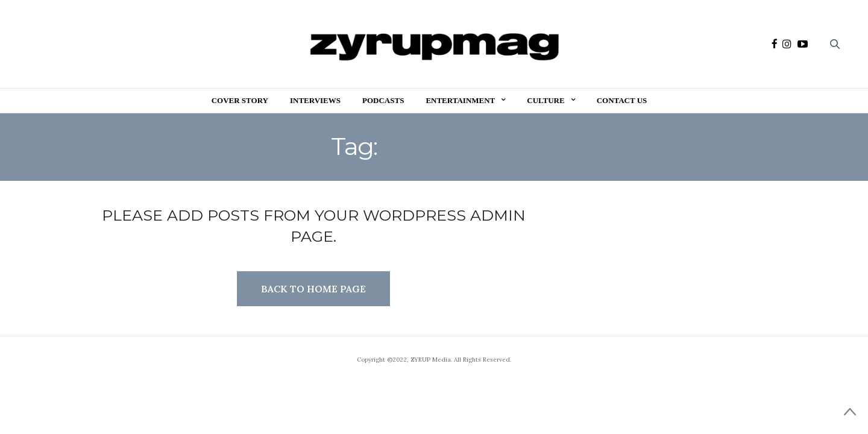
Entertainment (460, 100)
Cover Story (240, 100)
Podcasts (383, 100)
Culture (546, 100)
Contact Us (622, 100)
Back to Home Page (313, 289)
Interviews (315, 100)
